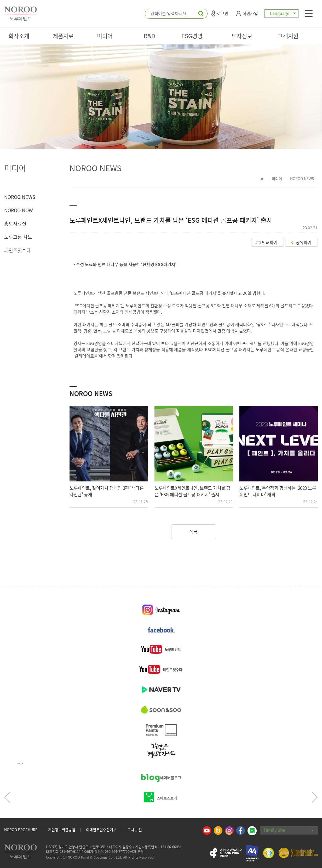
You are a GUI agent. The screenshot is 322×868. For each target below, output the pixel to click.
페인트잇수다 (18, 250)
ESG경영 (192, 36)
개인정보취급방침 (62, 830)
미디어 (105, 36)
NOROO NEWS (20, 197)
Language (281, 13)
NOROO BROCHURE (21, 830)
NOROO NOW (19, 210)
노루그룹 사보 (18, 237)
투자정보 (242, 36)
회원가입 (247, 13)
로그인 (220, 13)
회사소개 (19, 36)
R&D (149, 36)
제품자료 (63, 36)
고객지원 (288, 36)
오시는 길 (135, 830)
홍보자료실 (15, 224)
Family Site (289, 830)
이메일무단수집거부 (101, 830)
